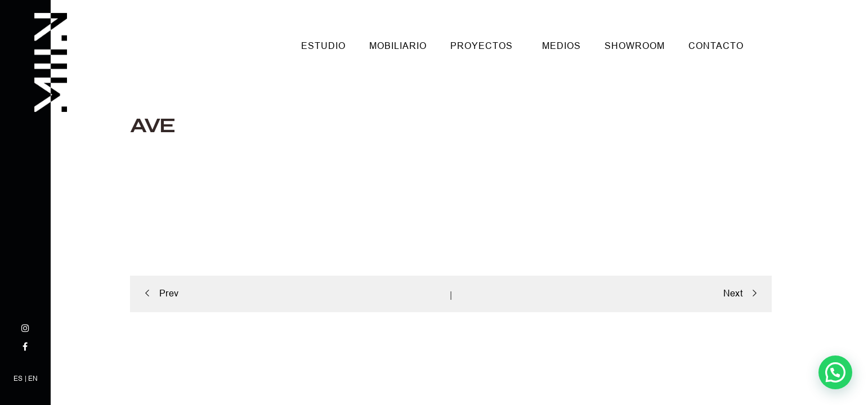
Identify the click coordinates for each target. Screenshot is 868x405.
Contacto (716, 46)
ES (18, 379)
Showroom (635, 46)
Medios (561, 46)
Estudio (323, 46)
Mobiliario (398, 46)
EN (33, 379)
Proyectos (482, 46)
